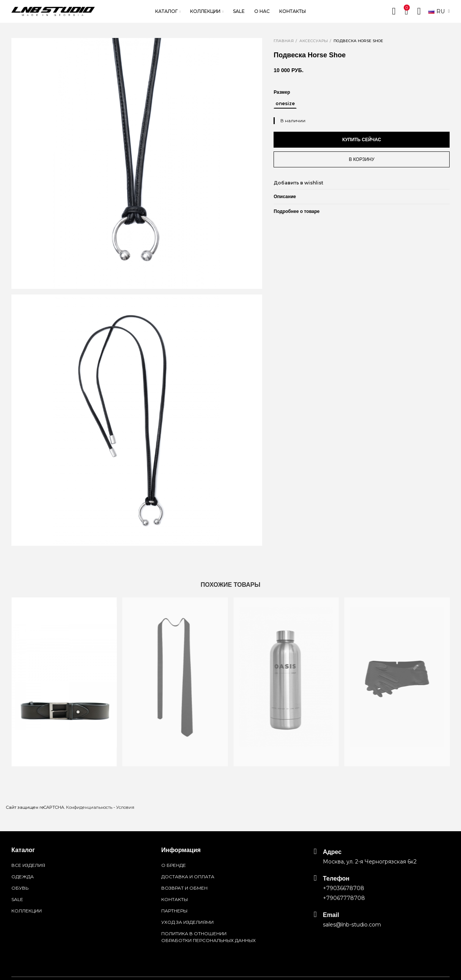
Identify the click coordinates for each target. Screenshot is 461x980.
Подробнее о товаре (297, 211)
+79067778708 (344, 898)
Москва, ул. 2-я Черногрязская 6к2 (370, 862)
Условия (125, 807)
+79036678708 (344, 888)
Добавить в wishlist (298, 183)
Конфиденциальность (89, 807)
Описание (285, 197)
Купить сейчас (362, 140)
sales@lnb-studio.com (352, 925)
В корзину (361, 159)
